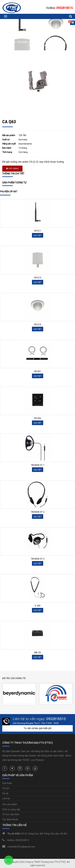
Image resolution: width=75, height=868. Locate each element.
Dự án (5, 793)
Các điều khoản (10, 819)
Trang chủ (9, 42)
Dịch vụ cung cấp (11, 809)
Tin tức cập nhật (11, 814)
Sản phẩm (23, 42)
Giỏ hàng (12, 169)
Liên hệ (6, 798)
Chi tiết (38, 236)
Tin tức (6, 788)
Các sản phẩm (10, 804)
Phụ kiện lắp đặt (39, 45)
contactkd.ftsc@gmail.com (21, 847)
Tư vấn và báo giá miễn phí (38, 728)
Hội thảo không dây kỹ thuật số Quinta (51, 42)
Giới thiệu (7, 783)
